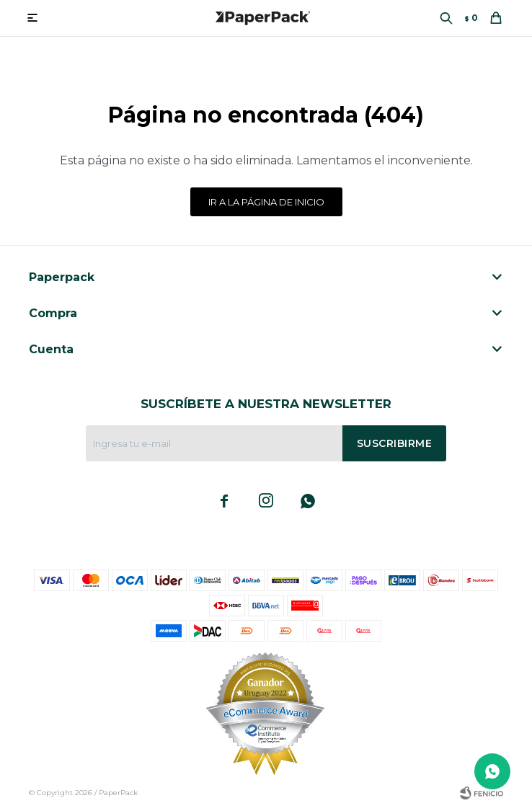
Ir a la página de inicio (266, 202)
